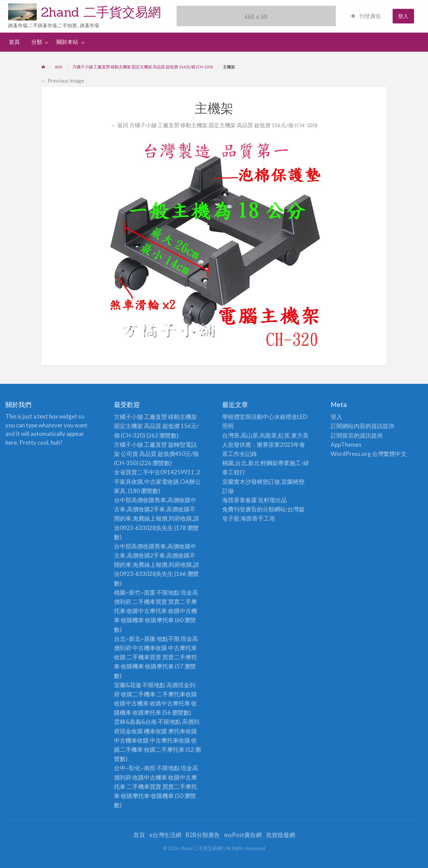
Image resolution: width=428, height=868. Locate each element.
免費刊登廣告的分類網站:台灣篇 (263, 509)
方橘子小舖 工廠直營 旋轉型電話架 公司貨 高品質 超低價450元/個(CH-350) (156, 454)
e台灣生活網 (165, 835)
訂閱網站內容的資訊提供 (363, 426)
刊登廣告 (366, 16)
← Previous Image (63, 80)
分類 (37, 42)
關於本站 (67, 42)
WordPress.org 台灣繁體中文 (369, 454)
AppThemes (346, 445)
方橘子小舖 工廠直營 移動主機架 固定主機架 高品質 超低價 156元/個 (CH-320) (156, 426)
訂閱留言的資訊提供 (357, 435)
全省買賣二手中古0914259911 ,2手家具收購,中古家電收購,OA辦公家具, (157, 481)
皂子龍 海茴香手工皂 (249, 518)
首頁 (14, 42)
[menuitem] (366, 16)
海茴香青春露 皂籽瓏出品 (254, 500)
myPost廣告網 (243, 835)
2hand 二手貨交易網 (101, 12)
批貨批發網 (281, 835)
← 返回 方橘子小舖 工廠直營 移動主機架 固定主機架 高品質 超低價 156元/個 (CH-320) (214, 125)
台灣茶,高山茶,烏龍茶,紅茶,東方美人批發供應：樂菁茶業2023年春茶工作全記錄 (265, 445)
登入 (403, 16)
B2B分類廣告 (203, 835)
